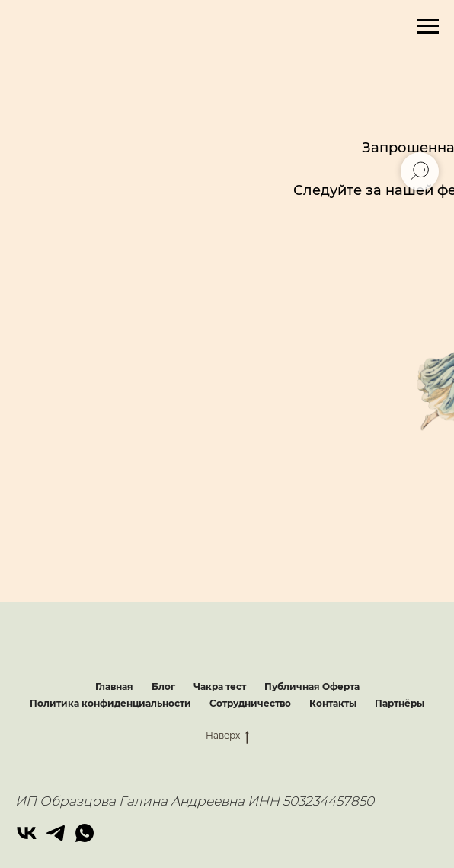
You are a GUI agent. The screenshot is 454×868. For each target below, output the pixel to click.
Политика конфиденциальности (110, 703)
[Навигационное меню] (428, 27)
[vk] (27, 833)
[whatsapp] (85, 833)
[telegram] (56, 833)
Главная (114, 686)
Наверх (227, 736)
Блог (163, 686)
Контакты (333, 703)
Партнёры (400, 703)
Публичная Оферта (312, 686)
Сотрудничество (250, 703)
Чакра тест (220, 686)
